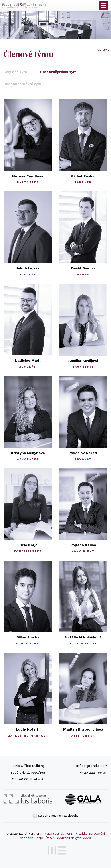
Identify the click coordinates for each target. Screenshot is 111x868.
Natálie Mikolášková (83, 637)
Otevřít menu (103, 6)
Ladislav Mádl (28, 360)
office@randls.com (92, 766)
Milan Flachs (28, 637)
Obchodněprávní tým (22, 84)
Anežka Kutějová (83, 361)
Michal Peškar (83, 176)
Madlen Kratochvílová (83, 729)
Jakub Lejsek (28, 268)
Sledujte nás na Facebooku (55, 816)
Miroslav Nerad (83, 453)
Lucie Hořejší (28, 729)
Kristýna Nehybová (28, 453)
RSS (70, 833)
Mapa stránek (54, 833)
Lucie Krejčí (28, 545)
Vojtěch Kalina (83, 545)
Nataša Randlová (28, 176)
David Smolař (83, 268)
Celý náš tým (15, 72)
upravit (103, 50)
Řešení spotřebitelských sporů (68, 838)
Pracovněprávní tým (58, 72)
